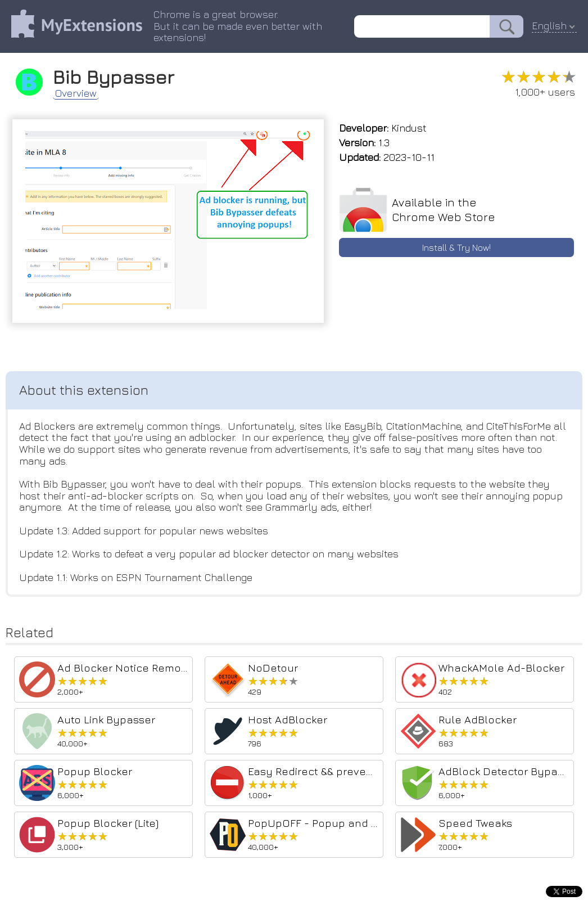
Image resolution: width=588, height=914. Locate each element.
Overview (76, 93)
